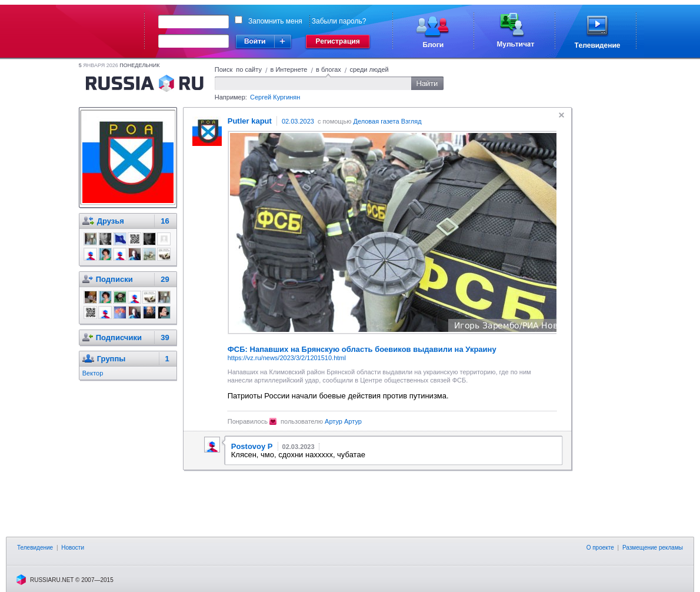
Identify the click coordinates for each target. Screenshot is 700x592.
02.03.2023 (298, 121)
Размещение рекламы (653, 548)
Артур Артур (343, 421)
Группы (111, 359)
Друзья (111, 221)
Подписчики (119, 337)
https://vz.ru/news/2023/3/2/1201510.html (287, 358)
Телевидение (35, 548)
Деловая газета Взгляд (387, 121)
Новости (73, 548)
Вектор (93, 373)
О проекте (600, 548)
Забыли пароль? (339, 21)
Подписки (114, 279)
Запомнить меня (275, 21)
